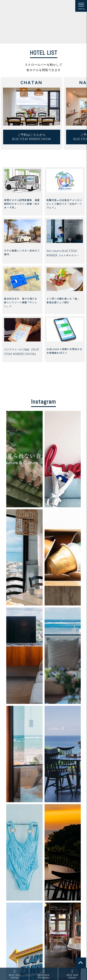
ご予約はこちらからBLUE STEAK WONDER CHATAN (32, 137)
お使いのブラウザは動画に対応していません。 (43, 22)
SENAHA (72, 974)
